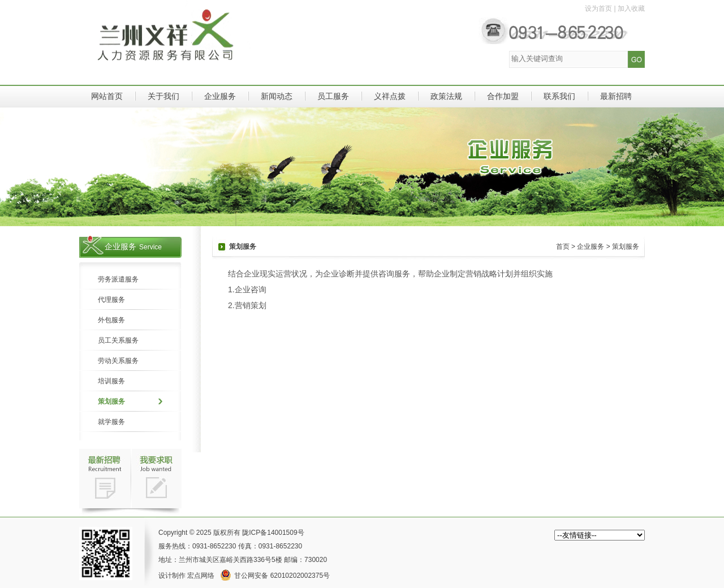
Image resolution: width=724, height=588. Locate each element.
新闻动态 (277, 96)
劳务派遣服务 (118, 279)
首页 (563, 247)
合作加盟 (503, 96)
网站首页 (107, 96)
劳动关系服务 (118, 361)
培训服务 (111, 381)
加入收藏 (631, 8)
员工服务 (333, 96)
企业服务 (220, 96)
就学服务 (111, 422)
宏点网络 (201, 576)
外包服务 (111, 320)
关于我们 (163, 96)
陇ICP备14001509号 (273, 533)
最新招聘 (616, 96)
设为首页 (598, 8)
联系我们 (559, 96)
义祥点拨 (390, 96)
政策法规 (446, 96)
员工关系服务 (118, 340)
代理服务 (111, 300)
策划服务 (111, 401)
